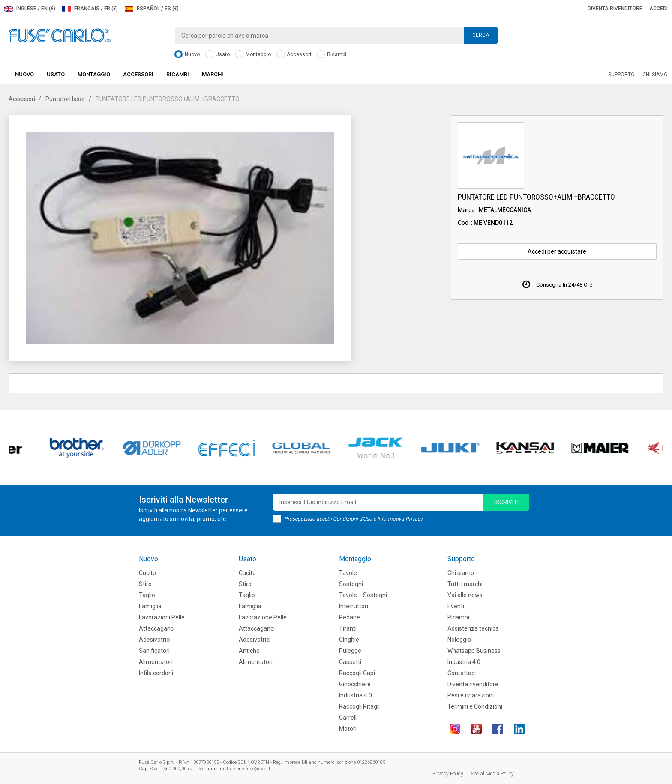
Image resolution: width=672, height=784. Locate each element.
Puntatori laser (65, 99)
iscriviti (506, 502)
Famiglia (150, 606)
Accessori (294, 55)
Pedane (349, 617)
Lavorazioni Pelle (162, 617)
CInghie (349, 640)
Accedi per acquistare (557, 251)
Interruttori (354, 606)
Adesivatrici (155, 640)
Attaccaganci (157, 628)
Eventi (456, 606)
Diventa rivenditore (615, 9)
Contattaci (462, 673)
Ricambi (331, 55)
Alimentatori (156, 662)
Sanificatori (154, 651)
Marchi (213, 74)
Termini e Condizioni (475, 706)
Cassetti (350, 662)
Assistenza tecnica (473, 628)
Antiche (249, 651)
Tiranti (348, 628)
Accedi (658, 9)
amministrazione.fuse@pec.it (238, 769)
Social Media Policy (492, 774)
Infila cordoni (156, 673)
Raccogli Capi (357, 673)
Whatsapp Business (474, 651)
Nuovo (187, 55)
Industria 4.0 (355, 695)
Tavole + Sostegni (363, 595)
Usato (217, 55)
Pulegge (350, 651)
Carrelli (348, 718)
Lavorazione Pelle (263, 617)
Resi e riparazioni (471, 695)
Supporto (621, 75)
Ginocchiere (355, 684)
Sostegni (351, 584)
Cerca (481, 35)
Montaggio (253, 55)
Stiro (145, 584)
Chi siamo (655, 75)
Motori (348, 729)
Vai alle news (465, 595)
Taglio (147, 595)
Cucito (147, 573)
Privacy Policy (448, 774)
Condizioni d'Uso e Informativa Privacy (378, 519)
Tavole (348, 573)
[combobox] (336, 36)
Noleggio (459, 640)
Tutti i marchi (465, 584)
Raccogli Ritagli (359, 706)
